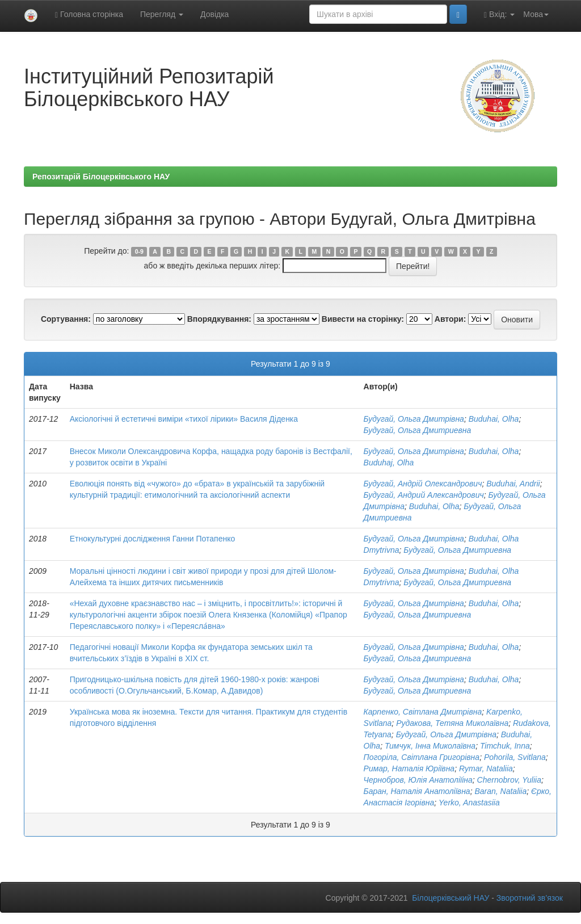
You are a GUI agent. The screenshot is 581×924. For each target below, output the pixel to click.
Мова (536, 14)
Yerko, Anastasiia (469, 803)
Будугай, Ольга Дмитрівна (414, 419)
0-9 (139, 251)
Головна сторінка (89, 14)
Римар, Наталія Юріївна (409, 768)
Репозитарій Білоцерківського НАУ (101, 177)
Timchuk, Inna (505, 746)
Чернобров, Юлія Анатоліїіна (418, 780)
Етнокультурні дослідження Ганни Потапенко (153, 539)
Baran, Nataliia (500, 791)
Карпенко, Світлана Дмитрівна (423, 712)
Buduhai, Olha (494, 419)
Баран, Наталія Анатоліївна (417, 791)
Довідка (214, 14)
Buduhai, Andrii (513, 484)
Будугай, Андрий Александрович (424, 495)
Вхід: (499, 14)
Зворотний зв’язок (530, 898)
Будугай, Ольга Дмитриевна (418, 430)
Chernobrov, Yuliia (509, 780)
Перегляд (162, 14)
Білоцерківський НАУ (451, 898)
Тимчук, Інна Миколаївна (430, 746)
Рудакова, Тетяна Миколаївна (452, 723)
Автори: (451, 319)
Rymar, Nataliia (486, 768)
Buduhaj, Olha (389, 463)
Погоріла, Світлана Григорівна (422, 757)
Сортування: (66, 319)
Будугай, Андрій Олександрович (423, 484)
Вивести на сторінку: (363, 319)
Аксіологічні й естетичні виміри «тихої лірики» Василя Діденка (184, 419)
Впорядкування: (219, 319)
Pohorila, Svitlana (515, 757)
